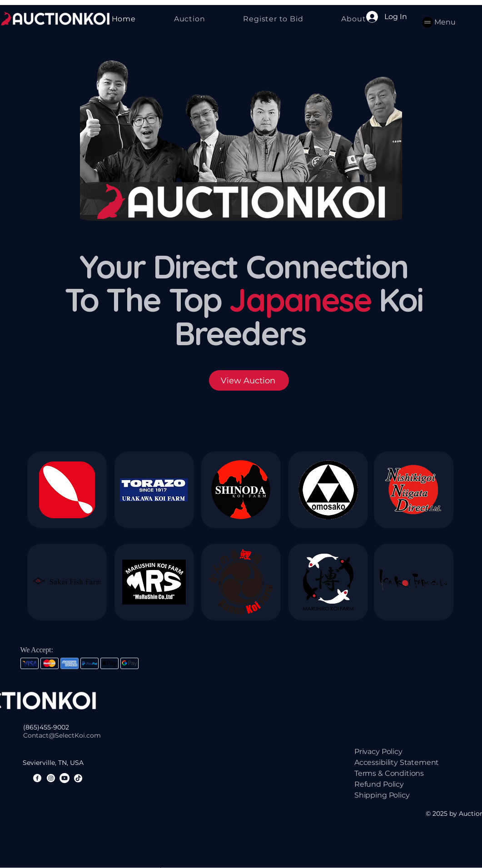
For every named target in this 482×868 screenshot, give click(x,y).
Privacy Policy (378, 751)
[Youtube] (65, 778)
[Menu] (438, 22)
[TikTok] (78, 778)
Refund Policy (379, 784)
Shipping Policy (382, 795)
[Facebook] (37, 778)
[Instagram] (51, 778)
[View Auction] (249, 380)
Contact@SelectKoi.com (62, 735)
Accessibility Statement (397, 762)
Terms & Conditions (389, 773)
